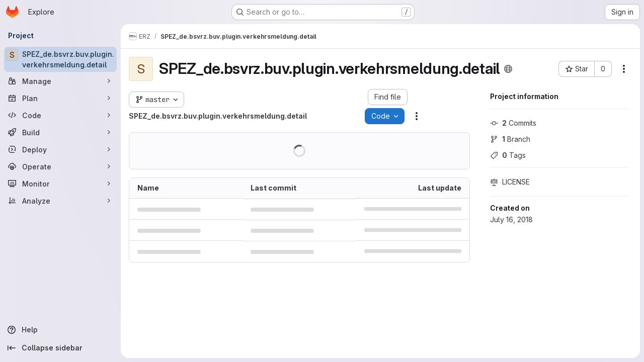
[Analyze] (60, 201)
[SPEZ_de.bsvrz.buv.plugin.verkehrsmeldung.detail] (60, 59)
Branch (510, 139)
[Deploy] (60, 149)
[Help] (60, 330)
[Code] (60, 115)
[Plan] (60, 98)
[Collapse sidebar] (60, 348)
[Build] (60, 132)
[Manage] (60, 81)
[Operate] (60, 166)
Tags (508, 155)
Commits (513, 123)
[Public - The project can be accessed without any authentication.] (508, 69)
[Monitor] (60, 184)
